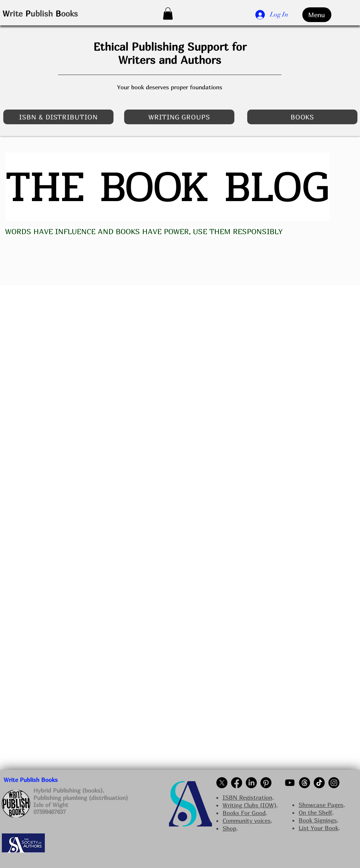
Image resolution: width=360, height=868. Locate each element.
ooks (69, 14)
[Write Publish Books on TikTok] (319, 783)
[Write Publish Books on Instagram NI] (334, 783)
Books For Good (244, 813)
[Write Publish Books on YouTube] (290, 783)
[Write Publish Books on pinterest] (266, 783)
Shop (229, 828)
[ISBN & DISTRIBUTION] (58, 117)
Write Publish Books (31, 780)
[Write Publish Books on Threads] (305, 783)
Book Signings (318, 820)
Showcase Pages (321, 805)
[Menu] (317, 15)
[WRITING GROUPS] (179, 117)
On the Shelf (315, 812)
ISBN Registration (247, 797)
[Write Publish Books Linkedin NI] (251, 783)
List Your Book (318, 828)
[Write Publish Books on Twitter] (222, 783)
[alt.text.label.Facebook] (237, 783)
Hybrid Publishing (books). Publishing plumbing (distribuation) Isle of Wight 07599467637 (81, 801)
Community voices (247, 821)
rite (16, 14)
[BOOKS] (302, 117)
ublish (42, 14)
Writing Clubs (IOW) (249, 805)
